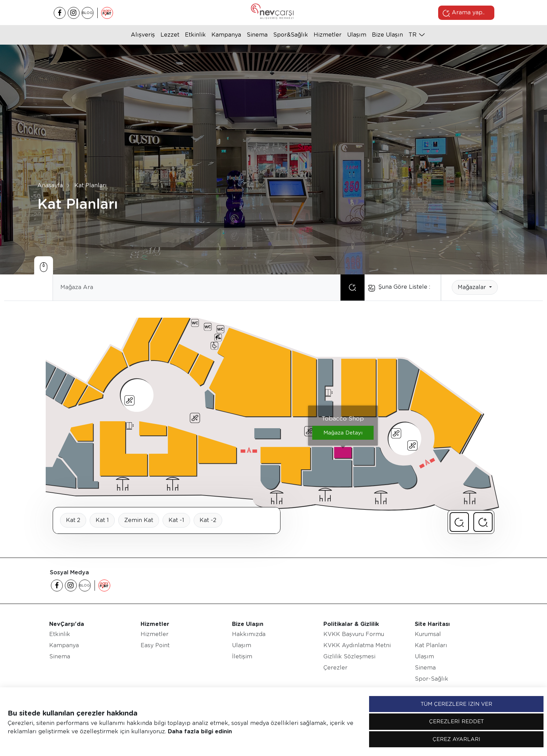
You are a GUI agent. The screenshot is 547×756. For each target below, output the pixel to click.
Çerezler (335, 668)
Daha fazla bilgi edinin (200, 731)
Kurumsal (428, 634)
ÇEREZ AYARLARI (456, 739)
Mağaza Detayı (343, 433)
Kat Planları (91, 185)
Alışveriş (143, 35)
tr (413, 35)
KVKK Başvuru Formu (354, 634)
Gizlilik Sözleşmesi (349, 656)
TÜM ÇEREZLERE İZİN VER (456, 704)
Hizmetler (328, 35)
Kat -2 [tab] (208, 520)
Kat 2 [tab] (73, 520)
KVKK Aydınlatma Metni (357, 645)
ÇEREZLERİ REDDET (456, 721)
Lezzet (170, 35)
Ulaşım (357, 35)
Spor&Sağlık (291, 35)
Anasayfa (50, 185)
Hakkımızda (249, 634)
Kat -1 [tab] (176, 520)
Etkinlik (195, 35)
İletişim (242, 656)
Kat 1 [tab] (102, 520)
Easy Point (155, 645)
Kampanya (226, 35)
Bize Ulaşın (387, 35)
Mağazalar (473, 287)
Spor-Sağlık (432, 679)
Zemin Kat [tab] (139, 520)
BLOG (87, 13)
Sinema (257, 35)
